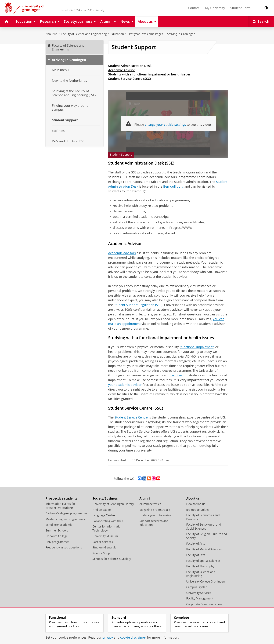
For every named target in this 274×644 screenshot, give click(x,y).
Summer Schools (57, 530)
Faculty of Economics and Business (203, 517)
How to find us (196, 504)
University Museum (105, 536)
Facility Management (200, 598)
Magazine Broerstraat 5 (155, 510)
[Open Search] (261, 22)
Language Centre (104, 515)
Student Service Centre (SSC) (129, 79)
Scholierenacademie (59, 525)
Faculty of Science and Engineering (84, 34)
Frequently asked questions (64, 547)
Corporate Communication (204, 604)
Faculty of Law (195, 555)
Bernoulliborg (173, 186)
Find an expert (102, 510)
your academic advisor (125, 385)
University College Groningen (206, 581)
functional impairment (197, 347)
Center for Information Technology (107, 528)
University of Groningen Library (113, 504)
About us (52, 34)
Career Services (103, 542)
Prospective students (61, 498)
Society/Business (105, 498)
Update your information (156, 515)
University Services (199, 593)
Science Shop (101, 553)
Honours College (57, 536)
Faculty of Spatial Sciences (203, 561)
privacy (108, 637)
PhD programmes (57, 542)
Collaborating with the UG (109, 521)
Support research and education (154, 523)
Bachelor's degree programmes (66, 513)
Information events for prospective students (60, 506)
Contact (194, 8)
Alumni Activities (150, 504)
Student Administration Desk (130, 66)
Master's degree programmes (65, 519)
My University (215, 8)
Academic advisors (122, 253)
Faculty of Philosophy (200, 566)
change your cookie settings (165, 125)
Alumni (145, 498)
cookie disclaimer (133, 637)
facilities (176, 375)
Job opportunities (198, 510)
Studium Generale (104, 547)
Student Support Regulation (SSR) (138, 305)
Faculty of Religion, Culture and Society (207, 536)
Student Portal (241, 8)
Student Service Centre (131, 417)
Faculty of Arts (196, 544)
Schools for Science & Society (112, 559)
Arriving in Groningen (181, 34)
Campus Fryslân (197, 587)
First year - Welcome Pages (145, 34)
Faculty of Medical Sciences (204, 549)
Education (117, 34)
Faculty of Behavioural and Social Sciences (204, 527)
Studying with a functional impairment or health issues (149, 74)
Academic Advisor (122, 70)
